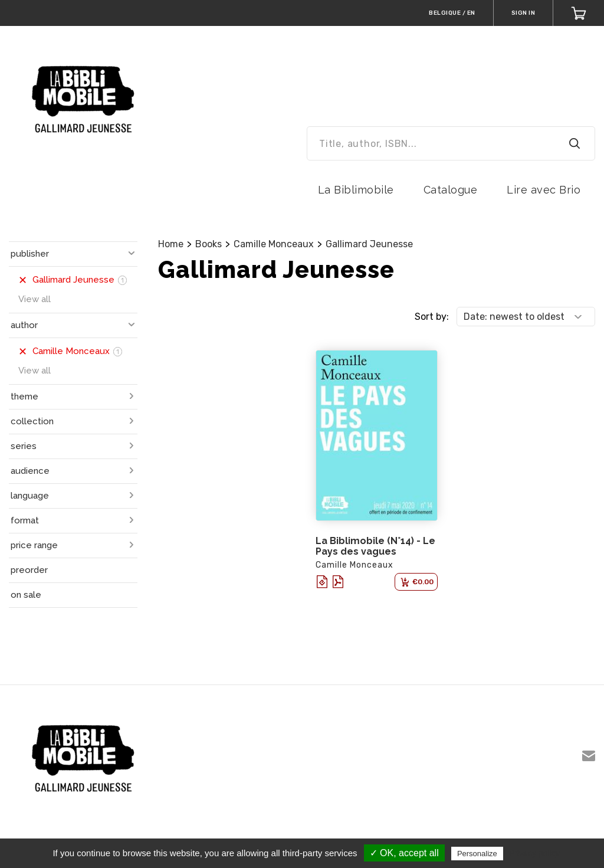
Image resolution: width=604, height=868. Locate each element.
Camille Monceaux (274, 244)
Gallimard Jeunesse (369, 244)
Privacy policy (534, 853)
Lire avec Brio (544, 190)
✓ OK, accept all (404, 853)
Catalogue (451, 190)
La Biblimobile (356, 190)
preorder (29, 570)
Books (209, 244)
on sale (26, 595)
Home (171, 244)
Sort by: (432, 317)
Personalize (477, 854)
